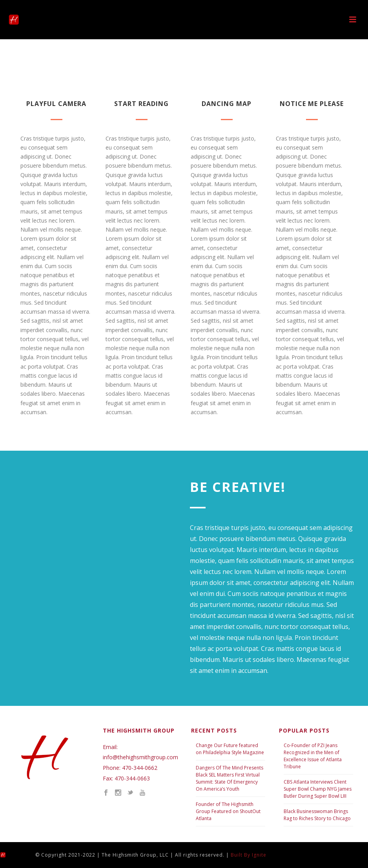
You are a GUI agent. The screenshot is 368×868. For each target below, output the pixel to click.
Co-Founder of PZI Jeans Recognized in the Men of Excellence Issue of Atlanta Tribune (313, 756)
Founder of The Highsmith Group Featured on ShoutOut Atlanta (228, 811)
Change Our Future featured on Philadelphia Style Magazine (230, 749)
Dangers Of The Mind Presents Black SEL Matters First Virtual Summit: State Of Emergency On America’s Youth (230, 778)
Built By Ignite (249, 855)
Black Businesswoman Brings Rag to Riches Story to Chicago (317, 815)
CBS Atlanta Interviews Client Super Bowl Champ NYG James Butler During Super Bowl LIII (318, 789)
